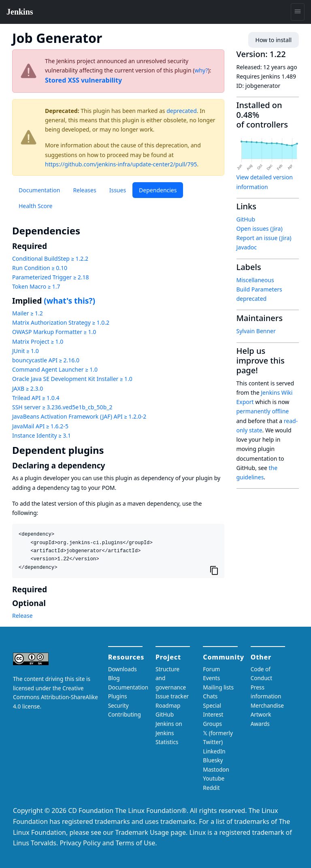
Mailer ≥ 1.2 (28, 313)
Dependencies (158, 190)
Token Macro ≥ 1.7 (36, 286)
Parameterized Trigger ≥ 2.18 (51, 277)
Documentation (39, 190)
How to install (274, 40)
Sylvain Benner (256, 331)
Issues (118, 190)
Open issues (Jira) (260, 229)
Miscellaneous (255, 280)
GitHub (246, 219)
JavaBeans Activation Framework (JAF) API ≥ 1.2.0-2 (79, 416)
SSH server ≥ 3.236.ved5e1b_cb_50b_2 (62, 407)
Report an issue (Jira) (264, 238)
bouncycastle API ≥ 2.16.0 (46, 360)
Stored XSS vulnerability (83, 80)
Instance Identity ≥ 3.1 (42, 435)
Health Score (35, 206)
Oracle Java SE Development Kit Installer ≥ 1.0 (72, 379)
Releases (84, 190)
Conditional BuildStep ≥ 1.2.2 (50, 258)
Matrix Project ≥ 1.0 (38, 341)
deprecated (182, 111)
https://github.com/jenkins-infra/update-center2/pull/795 (121, 164)
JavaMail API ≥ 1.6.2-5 (40, 426)
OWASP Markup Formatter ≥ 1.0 (54, 332)
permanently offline (263, 411)
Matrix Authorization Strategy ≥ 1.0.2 (61, 322)
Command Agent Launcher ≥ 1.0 (55, 369)
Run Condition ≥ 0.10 (40, 268)
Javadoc (247, 247)
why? (201, 70)
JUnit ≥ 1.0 (26, 351)
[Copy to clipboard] (214, 570)
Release (22, 616)
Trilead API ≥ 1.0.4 (36, 398)
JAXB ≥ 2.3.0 (28, 388)
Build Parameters (259, 289)
